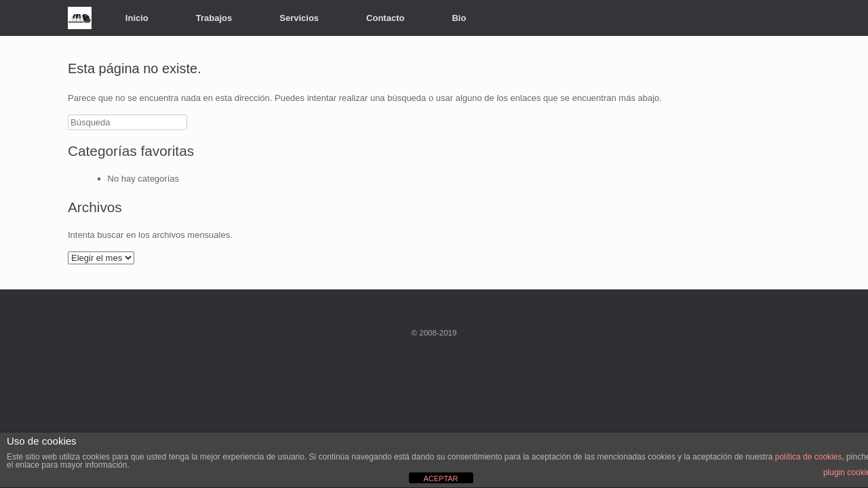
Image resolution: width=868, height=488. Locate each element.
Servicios (299, 18)
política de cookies (809, 457)
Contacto (385, 18)
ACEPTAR (440, 479)
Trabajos (214, 18)
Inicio (137, 18)
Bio (459, 18)
